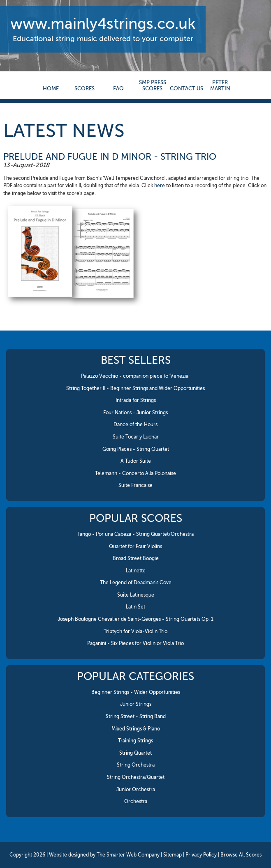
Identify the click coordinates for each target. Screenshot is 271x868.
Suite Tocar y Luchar (136, 437)
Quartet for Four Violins (135, 547)
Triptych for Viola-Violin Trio (135, 631)
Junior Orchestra (136, 790)
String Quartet (135, 753)
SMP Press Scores (153, 85)
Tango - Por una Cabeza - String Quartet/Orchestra (135, 534)
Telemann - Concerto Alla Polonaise (135, 473)
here (160, 186)
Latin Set (135, 607)
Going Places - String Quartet (136, 449)
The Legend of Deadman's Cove (136, 583)
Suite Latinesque (136, 595)
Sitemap (173, 855)
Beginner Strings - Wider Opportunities (136, 692)
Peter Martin (220, 85)
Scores (85, 88)
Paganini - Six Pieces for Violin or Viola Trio (135, 643)
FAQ (118, 88)
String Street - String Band (136, 716)
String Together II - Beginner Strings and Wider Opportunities (135, 388)
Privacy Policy (201, 855)
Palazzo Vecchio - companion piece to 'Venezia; (135, 376)
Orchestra (136, 801)
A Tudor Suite (136, 461)
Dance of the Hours (135, 425)
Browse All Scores (241, 855)
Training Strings (135, 741)
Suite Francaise (135, 485)
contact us (186, 88)
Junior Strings (136, 704)
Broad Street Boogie (136, 558)
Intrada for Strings (136, 400)
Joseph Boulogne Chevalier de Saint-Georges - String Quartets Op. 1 (135, 619)
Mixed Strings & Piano (136, 729)
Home (51, 88)
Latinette (136, 571)
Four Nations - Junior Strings (135, 413)
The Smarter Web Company (128, 855)
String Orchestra (136, 765)
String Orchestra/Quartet (136, 777)
